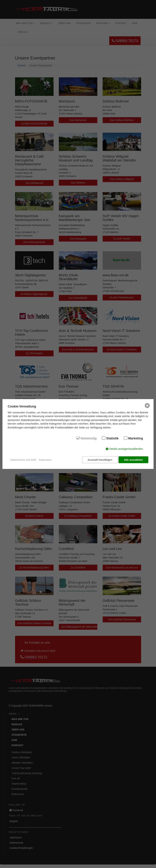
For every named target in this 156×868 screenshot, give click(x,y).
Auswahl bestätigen (99, 460)
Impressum (45, 460)
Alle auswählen (133, 460)
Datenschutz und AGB (23, 460)
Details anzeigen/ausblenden (126, 449)
